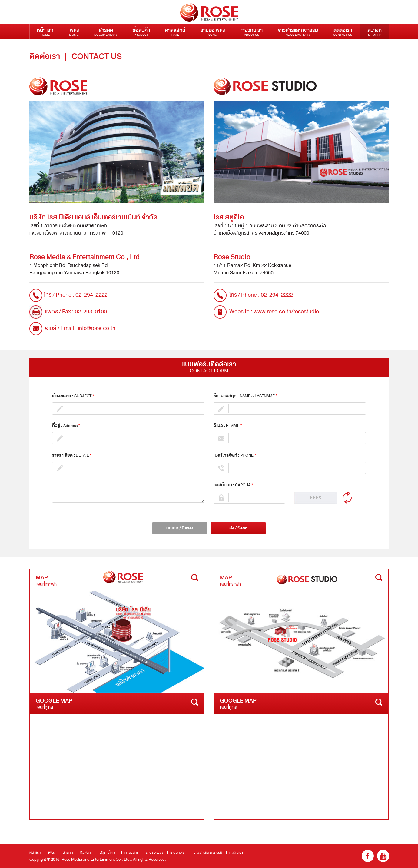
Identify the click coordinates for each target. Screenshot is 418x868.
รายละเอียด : (72, 456)
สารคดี (106, 32)
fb (368, 856)
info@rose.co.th (97, 328)
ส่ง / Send (238, 528)
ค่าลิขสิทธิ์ (175, 32)
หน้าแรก (45, 32)
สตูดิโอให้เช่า (108, 853)
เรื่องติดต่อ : (73, 396)
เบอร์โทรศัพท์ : (235, 456)
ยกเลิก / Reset (180, 528)
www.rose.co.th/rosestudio (286, 312)
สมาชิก (375, 32)
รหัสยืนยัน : (233, 485)
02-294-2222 (91, 295)
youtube (383, 856)
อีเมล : (228, 426)
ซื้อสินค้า (141, 32)
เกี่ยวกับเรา (251, 32)
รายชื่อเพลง (213, 32)
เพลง (74, 32)
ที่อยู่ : (66, 426)
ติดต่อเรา (343, 32)
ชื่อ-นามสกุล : (245, 396)
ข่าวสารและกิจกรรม (298, 32)
